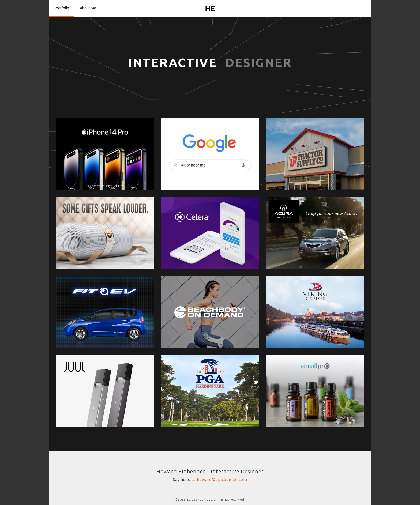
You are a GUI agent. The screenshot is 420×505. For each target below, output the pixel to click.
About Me (88, 8)
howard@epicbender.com (222, 479)
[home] (210, 8)
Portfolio (62, 8)
